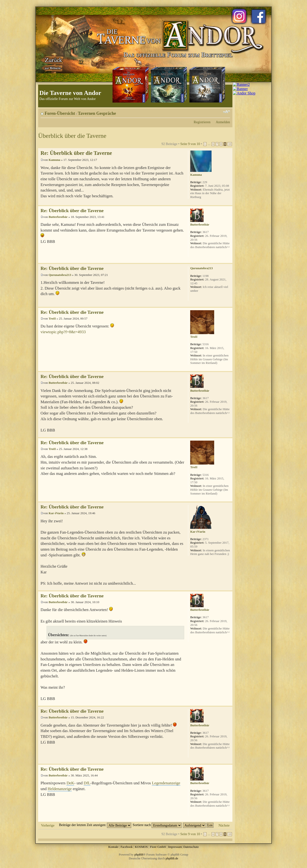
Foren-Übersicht (60, 113)
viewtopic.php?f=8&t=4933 (63, 332)
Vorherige (48, 825)
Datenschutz (191, 847)
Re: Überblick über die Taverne (76, 153)
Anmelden (223, 122)
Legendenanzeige (166, 783)
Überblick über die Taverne (72, 136)
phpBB (139, 854)
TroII (52, 318)
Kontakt (113, 847)
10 (230, 144)
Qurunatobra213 (60, 275)
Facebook (127, 847)
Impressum (175, 847)
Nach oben (229, 203)
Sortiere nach (157, 825)
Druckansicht (219, 112)
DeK (70, 783)
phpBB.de (172, 858)
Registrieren (202, 122)
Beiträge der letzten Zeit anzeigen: (95, 825)
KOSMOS (141, 847)
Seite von (190, 144)
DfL (87, 783)
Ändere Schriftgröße (227, 112)
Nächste (224, 825)
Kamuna (54, 160)
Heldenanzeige (60, 789)
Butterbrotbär (58, 217)
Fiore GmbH (158, 847)
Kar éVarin (56, 513)
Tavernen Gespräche (97, 113)
